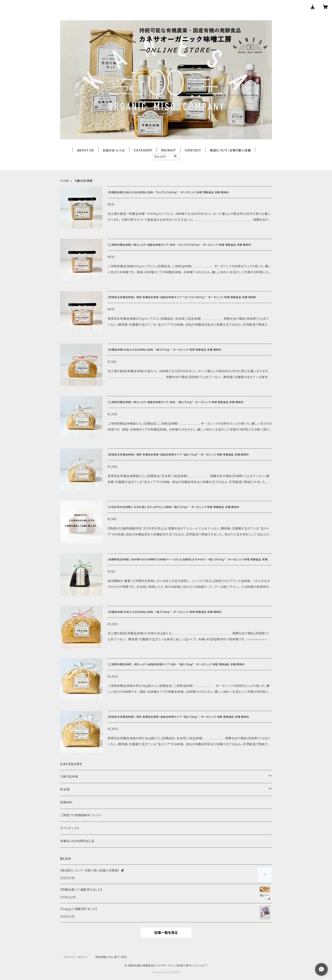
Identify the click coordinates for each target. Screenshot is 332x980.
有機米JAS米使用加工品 (77, 841)
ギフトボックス (70, 828)
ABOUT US (85, 150)
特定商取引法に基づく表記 (111, 957)
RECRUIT (169, 150)
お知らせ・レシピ (114, 150)
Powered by (166, 972)
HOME (65, 181)
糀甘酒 (65, 789)
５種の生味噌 (69, 776)
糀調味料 (66, 802)
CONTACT (193, 150)
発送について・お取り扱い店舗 (230, 150)
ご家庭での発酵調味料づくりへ (81, 815)
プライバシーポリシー (76, 957)
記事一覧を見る (166, 933)
